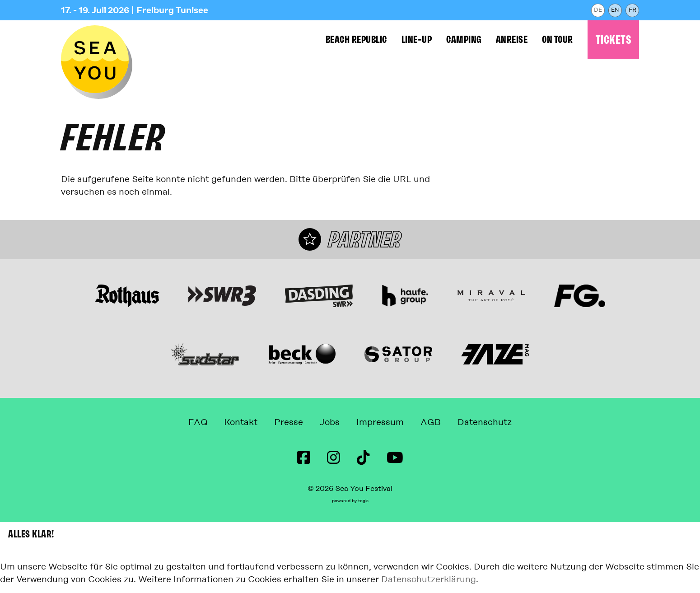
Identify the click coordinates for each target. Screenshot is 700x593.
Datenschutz (485, 422)
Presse (289, 422)
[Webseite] (127, 296)
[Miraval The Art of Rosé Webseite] (491, 296)
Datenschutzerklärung (429, 579)
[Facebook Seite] (304, 458)
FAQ (198, 422)
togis (363, 501)
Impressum (380, 422)
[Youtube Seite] (395, 458)
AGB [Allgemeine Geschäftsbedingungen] (431, 422)
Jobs (330, 422)
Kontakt (241, 422)
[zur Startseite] (95, 59)
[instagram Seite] (334, 458)
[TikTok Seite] (363, 458)
